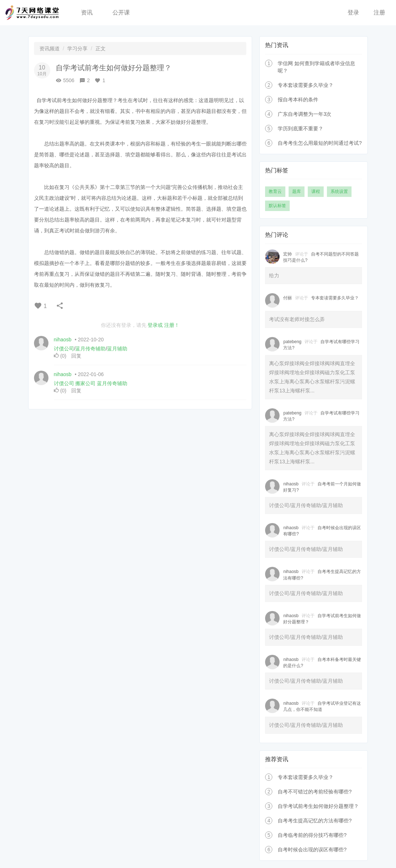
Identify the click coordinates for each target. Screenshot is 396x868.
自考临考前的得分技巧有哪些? (312, 835)
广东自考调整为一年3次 (305, 114)
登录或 (155, 325)
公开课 (121, 12)
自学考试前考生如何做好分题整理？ (318, 806)
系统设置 (339, 191)
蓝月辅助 (117, 349)
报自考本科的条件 (298, 100)
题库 (297, 191)
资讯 (87, 12)
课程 (316, 191)
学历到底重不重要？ (301, 128)
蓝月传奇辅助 (90, 349)
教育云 (275, 191)
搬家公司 (85, 383)
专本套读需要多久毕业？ (306, 85)
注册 (379, 12)
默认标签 (277, 206)
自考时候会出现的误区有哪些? (312, 850)
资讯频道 (50, 49)
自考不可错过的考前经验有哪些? (315, 792)
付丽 (288, 298)
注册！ (172, 325)
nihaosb (63, 340)
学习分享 (77, 49)
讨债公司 (64, 349)
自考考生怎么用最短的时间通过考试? (320, 143)
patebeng (292, 342)
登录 (353, 12)
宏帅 (288, 254)
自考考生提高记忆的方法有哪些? (315, 821)
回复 (76, 356)
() (61, 356)
